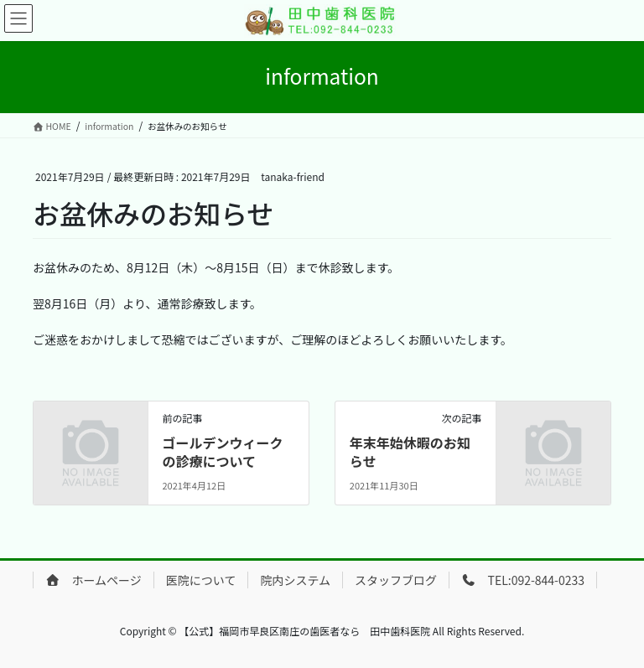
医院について (201, 580)
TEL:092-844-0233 (523, 580)
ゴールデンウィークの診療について (222, 452)
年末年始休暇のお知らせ (410, 452)
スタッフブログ (396, 580)
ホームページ (93, 580)
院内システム (295, 580)
